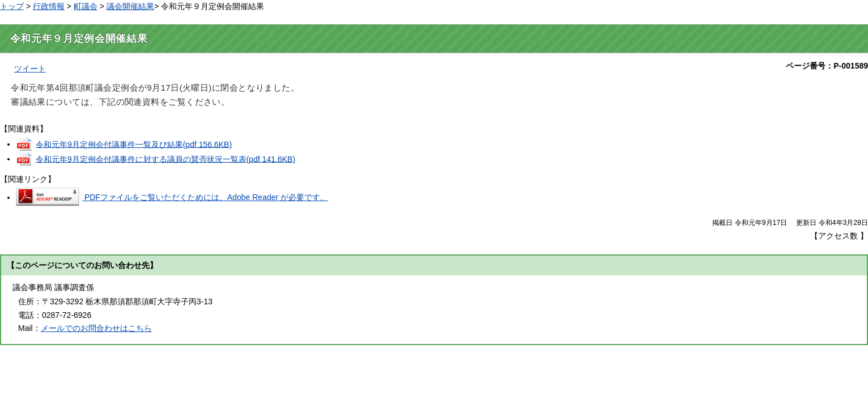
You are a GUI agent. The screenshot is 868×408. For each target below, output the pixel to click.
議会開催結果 (130, 6)
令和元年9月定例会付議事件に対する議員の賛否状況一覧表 (165, 159)
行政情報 (49, 6)
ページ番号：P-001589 (827, 66)
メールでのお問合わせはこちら (96, 328)
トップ (12, 6)
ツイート (30, 69)
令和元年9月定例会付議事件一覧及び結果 (134, 144)
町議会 (86, 6)
